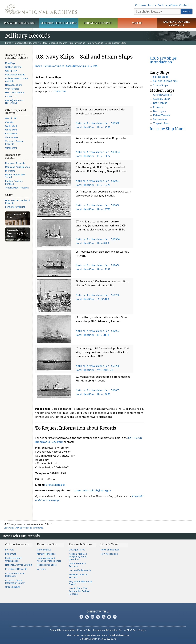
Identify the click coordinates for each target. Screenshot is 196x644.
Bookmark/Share (168, 5)
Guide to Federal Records (77, 565)
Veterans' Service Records (59, 23)
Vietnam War (12, 137)
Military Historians (46, 554)
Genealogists (44, 550)
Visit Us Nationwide (15, 75)
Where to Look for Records (78, 576)
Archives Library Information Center (15, 581)
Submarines (160, 119)
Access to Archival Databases (15, 574)
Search (187, 11)
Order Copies (12, 89)
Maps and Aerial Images (17, 167)
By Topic (10, 550)
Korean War (11, 133)
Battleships (160, 103)
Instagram (92, 617)
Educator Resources (98, 23)
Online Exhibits (13, 587)
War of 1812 (11, 118)
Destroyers (160, 111)
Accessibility (69, 630)
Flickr (115, 617)
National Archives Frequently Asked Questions (78, 557)
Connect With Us (98, 611)
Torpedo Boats (162, 123)
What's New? (12, 71)
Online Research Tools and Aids (17, 80)
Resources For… (48, 544)
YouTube (104, 617)
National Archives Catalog (19, 565)
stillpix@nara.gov (55, 485)
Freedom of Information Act (108, 630)
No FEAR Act (130, 630)
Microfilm (10, 171)
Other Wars (11, 148)
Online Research (17, 544)
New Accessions (14, 85)
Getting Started (13, 67)
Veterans (42, 569)
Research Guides (81, 544)
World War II (11, 130)
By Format (11, 554)
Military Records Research (53, 43)
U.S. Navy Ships (77, 43)
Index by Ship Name (168, 129)
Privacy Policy (85, 630)
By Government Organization (13, 559)
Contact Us (186, 5)
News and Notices (110, 550)
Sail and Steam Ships (165, 81)
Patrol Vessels (162, 115)
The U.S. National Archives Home (41, 9)
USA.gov (142, 630)
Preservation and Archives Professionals (49, 559)
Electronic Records (15, 163)
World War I (11, 126)
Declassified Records (80, 570)
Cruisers (158, 107)
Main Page (10, 63)
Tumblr (98, 617)
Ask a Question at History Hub (14, 102)
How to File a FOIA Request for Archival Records (79, 591)
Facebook (81, 617)
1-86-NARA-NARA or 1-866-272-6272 (98, 639)
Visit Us (137, 23)
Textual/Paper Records (17, 188)
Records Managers (47, 565)
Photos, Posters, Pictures (14, 182)
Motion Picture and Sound (15, 176)
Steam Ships (160, 85)
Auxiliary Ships (162, 99)
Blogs (109, 617)
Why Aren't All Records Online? (81, 583)
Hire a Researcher (15, 92)
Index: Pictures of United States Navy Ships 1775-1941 (67, 66)
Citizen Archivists (146, 5)
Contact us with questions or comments (23, 528)
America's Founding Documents (176, 23)
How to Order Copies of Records (18, 202)
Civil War (10, 122)
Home (8, 43)
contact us (60, 91)
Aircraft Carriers (162, 95)
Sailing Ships (161, 77)
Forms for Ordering (15, 207)
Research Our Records (20, 23)
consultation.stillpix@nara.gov (92, 490)
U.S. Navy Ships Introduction (163, 60)
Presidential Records (16, 569)
